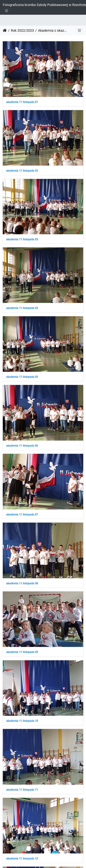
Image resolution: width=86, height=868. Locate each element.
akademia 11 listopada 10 (22, 721)
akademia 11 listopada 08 (22, 583)
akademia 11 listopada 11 (22, 790)
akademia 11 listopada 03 (22, 239)
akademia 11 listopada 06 (22, 446)
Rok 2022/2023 (22, 30)
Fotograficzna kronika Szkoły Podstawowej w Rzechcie (44, 5)
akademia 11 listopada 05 (22, 377)
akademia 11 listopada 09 (22, 652)
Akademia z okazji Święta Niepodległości (52, 30)
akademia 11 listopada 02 (22, 171)
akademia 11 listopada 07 (22, 514)
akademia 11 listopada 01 (22, 102)
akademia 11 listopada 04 (22, 308)
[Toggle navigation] (7, 11)
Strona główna (5, 30)
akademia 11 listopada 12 (22, 858)
